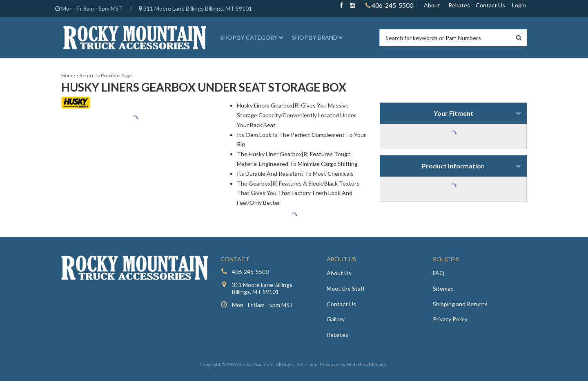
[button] (250, 38)
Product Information (453, 166)
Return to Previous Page (106, 75)
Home (68, 75)
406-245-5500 (250, 272)
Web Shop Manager (367, 364)
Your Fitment (453, 113)
